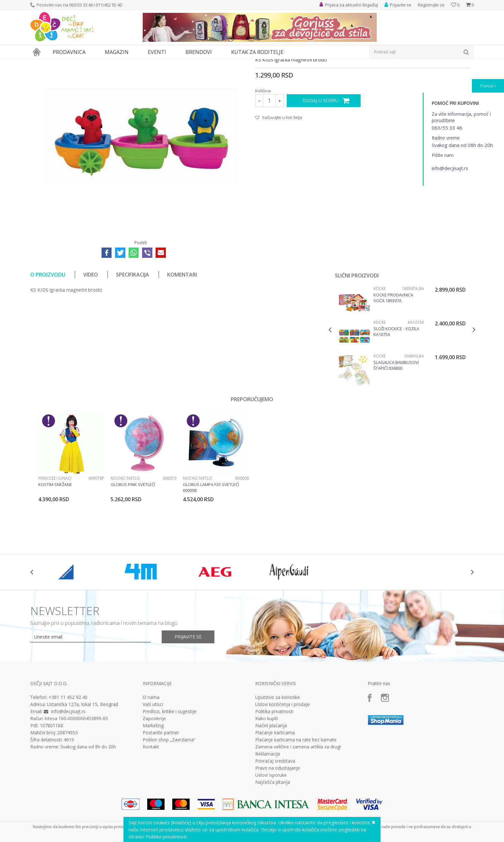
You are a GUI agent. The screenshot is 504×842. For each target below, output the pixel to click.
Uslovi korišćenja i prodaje (283, 764)
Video (91, 334)
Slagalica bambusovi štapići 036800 (396, 424)
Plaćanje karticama (275, 792)
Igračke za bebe (120, 63)
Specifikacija (133, 334)
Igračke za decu (87, 63)
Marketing (153, 785)
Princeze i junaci (55, 537)
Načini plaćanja (271, 785)
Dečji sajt (38, 63)
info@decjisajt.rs (68, 770)
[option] (402, 397)
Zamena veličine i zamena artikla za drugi (298, 806)
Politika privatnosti (274, 771)
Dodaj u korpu (320, 160)
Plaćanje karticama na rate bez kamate (296, 799)
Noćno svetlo (125, 537)
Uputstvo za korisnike (278, 756)
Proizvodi (60, 63)
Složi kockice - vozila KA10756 (396, 391)
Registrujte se (431, 5)
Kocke (380, 348)
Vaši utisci (153, 764)
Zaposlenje (154, 778)
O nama (151, 756)
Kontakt (151, 806)
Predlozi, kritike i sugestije (170, 771)
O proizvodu (48, 334)
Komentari (182, 334)
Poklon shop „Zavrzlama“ (169, 799)
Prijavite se (188, 696)
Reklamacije (268, 813)
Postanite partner (161, 792)
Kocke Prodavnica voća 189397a (393, 357)
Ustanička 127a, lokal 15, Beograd (82, 763)
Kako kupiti (267, 778)
